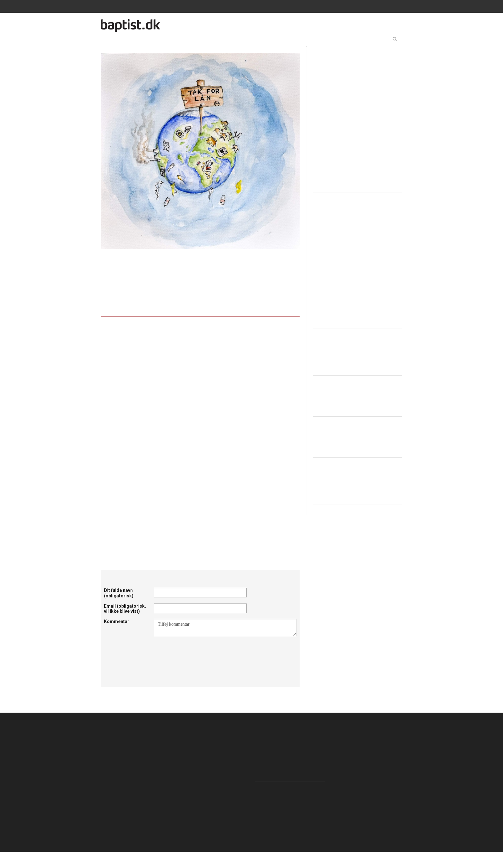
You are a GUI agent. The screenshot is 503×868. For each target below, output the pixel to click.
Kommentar (117, 621)
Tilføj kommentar (225, 628)
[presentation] (202, 652)
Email (125, 609)
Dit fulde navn (119, 593)
